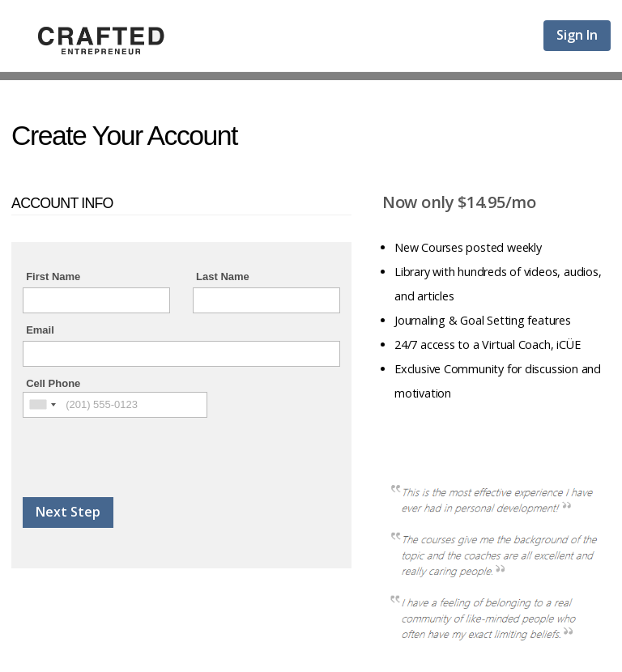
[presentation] (146, 449)
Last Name (223, 276)
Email (40, 330)
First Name (53, 276)
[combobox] (42, 405)
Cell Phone (53, 383)
